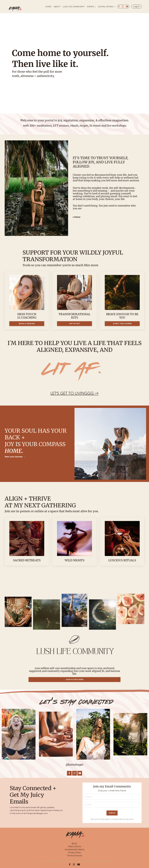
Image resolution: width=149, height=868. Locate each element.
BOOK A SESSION (27, 324)
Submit (112, 813)
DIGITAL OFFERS (106, 7)
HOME (48, 7)
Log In (137, 6)
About (57, 7)
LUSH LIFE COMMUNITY (74, 7)
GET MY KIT (74, 324)
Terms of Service (74, 856)
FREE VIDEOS (74, 847)
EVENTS (91, 7)
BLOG (74, 844)
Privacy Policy (74, 853)
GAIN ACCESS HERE (74, 679)
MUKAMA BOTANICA (75, 850)
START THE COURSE (122, 324)
